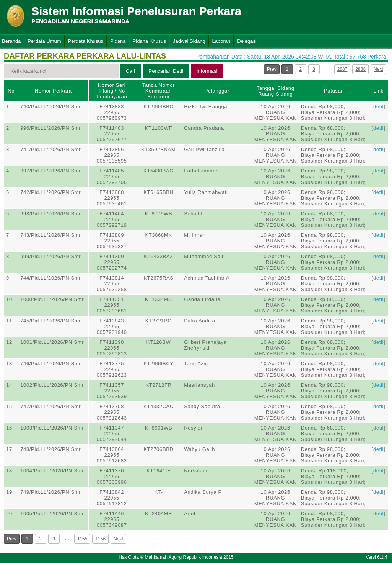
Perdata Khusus (86, 41)
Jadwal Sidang (189, 41)
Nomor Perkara (53, 91)
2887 (342, 69)
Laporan (221, 41)
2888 (360, 69)
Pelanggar (217, 91)
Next (378, 69)
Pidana (118, 41)
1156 (100, 539)
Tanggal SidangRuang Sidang (276, 91)
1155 (82, 539)
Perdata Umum (44, 41)
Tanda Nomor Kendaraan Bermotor (159, 91)
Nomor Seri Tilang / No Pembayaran (112, 91)
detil (378, 107)
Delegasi (247, 41)
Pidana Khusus (149, 41)
